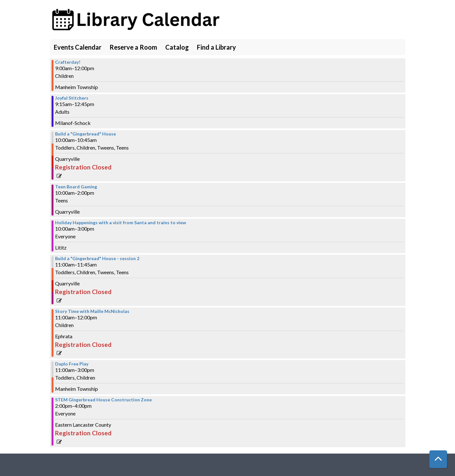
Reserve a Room (133, 47)
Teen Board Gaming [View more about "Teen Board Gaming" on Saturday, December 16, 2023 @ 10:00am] (76, 187)
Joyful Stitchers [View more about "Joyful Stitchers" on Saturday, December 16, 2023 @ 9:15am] (72, 98)
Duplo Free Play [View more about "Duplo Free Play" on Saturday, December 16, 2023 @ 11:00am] (72, 364)
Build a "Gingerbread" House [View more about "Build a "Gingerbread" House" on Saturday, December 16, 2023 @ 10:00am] (85, 134)
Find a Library (216, 47)
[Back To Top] (438, 459)
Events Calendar (78, 47)
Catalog (177, 47)
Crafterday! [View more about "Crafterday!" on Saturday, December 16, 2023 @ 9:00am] (68, 62)
